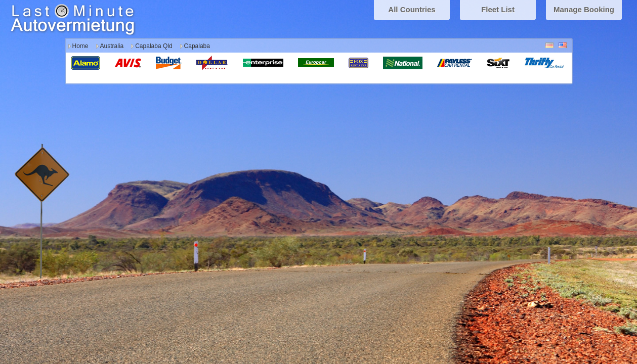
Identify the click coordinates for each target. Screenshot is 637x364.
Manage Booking (584, 9)
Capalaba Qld (154, 46)
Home (80, 46)
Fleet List (498, 9)
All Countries (412, 9)
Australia (112, 46)
